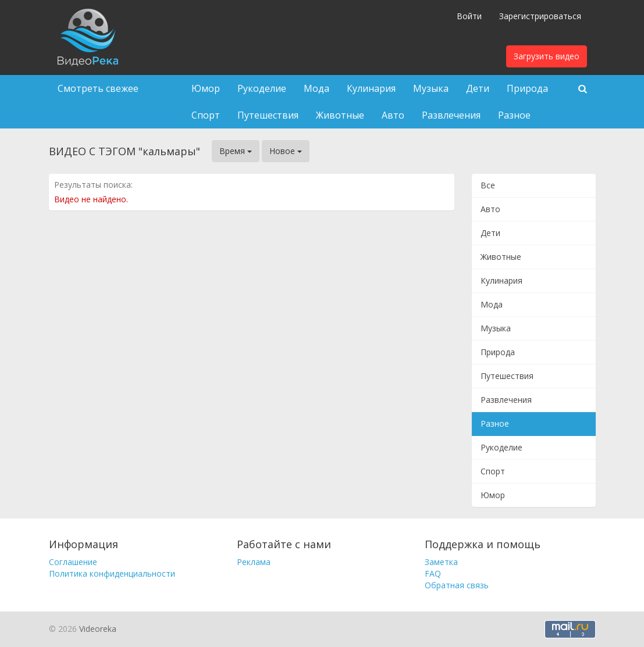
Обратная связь (457, 585)
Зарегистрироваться (540, 16)
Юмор (206, 88)
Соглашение (73, 562)
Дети (478, 88)
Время (236, 151)
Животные (340, 115)
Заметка (441, 562)
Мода (316, 88)
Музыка (431, 88)
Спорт (206, 115)
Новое (286, 151)
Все (488, 185)
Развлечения (451, 115)
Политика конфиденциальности (112, 573)
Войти (469, 16)
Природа (527, 88)
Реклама (254, 562)
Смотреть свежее (98, 88)
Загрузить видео (547, 56)
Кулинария (371, 88)
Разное (514, 115)
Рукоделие (262, 88)
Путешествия (268, 115)
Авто (393, 115)
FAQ (433, 573)
